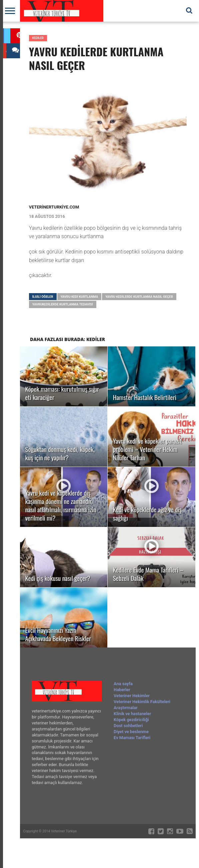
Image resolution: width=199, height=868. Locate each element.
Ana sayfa (123, 684)
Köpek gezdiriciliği (131, 720)
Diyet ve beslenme (131, 732)
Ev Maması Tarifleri (132, 738)
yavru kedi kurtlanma (79, 297)
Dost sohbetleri (128, 726)
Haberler (122, 690)
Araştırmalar (126, 708)
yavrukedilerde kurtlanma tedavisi (63, 304)
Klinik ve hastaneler (132, 714)
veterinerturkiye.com (54, 207)
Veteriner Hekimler (132, 696)
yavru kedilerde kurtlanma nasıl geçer (139, 297)
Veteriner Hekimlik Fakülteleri (142, 702)
